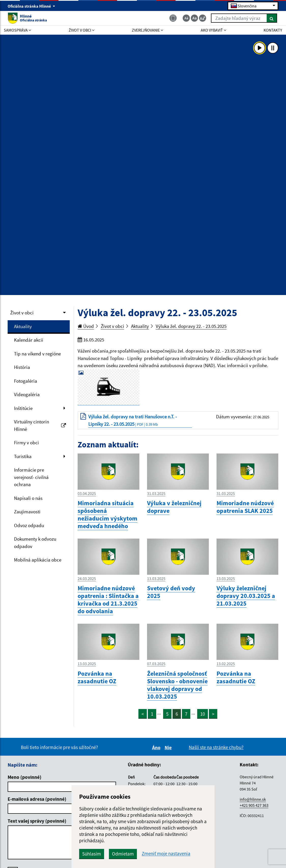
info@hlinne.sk (253, 799)
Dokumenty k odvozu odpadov (35, 543)
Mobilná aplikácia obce (38, 560)
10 (203, 714)
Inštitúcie (23, 408)
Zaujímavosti (27, 512)
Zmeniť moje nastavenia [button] (166, 854)
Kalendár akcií (29, 340)
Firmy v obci (26, 443)
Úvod (86, 326)
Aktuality (23, 326)
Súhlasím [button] (92, 854)
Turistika (23, 456)
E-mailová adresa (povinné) (37, 799)
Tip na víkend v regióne (37, 354)
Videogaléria (27, 394)
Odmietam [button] (123, 854)
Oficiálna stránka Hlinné (31, 6)
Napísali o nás (28, 498)
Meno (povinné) (25, 777)
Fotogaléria (26, 381)
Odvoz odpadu (29, 525)
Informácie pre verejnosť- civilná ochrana (31, 477)
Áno (157, 747)
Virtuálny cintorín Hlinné (40, 425)
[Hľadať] (272, 18)
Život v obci (22, 313)
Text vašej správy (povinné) (37, 821)
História (22, 367)
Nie (169, 747)
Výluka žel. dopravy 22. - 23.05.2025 (191, 326)
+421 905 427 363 (254, 805)
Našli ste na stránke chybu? (216, 747)
